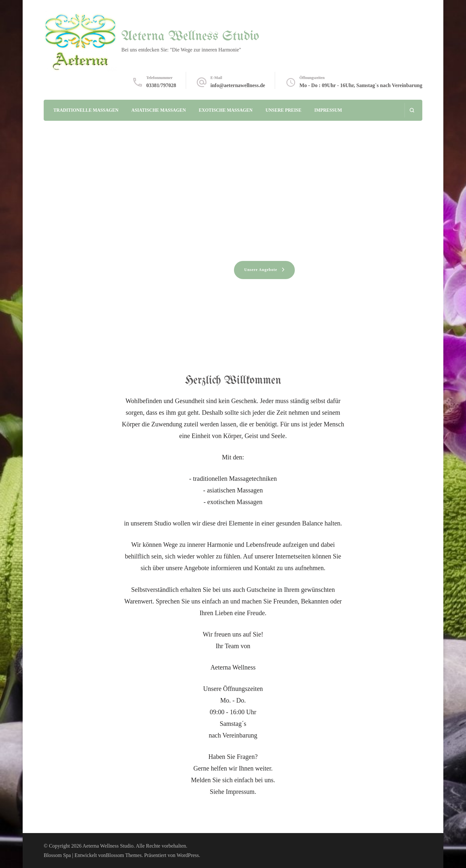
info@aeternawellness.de (238, 85)
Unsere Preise (283, 110)
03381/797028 (161, 85)
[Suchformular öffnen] (412, 110)
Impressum (328, 110)
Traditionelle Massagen (86, 110)
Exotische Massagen (226, 110)
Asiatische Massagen (159, 110)
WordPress (188, 855)
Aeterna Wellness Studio (190, 37)
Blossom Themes (124, 855)
